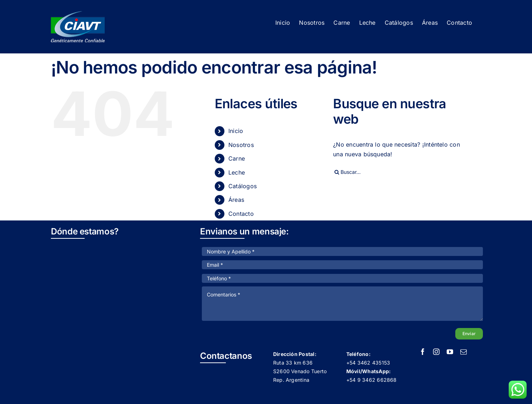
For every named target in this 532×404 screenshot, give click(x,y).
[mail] (464, 352)
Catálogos (243, 186)
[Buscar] (337, 172)
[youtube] (450, 352)
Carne (237, 158)
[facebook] (423, 352)
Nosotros (241, 145)
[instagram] (436, 352)
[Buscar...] (401, 172)
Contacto (241, 214)
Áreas (236, 200)
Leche (237, 172)
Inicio (236, 131)
